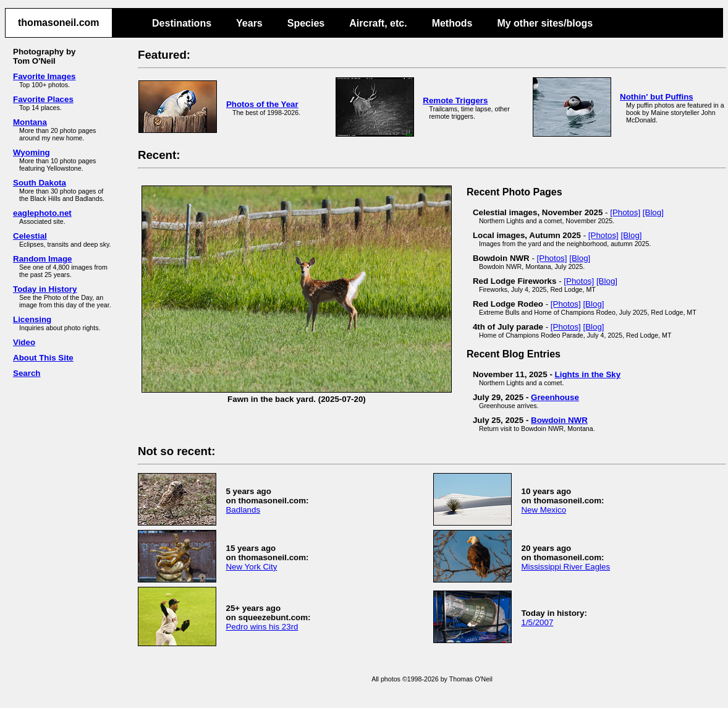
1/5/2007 (537, 622)
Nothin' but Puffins (657, 97)
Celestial (30, 236)
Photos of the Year (262, 104)
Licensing (32, 319)
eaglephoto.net (42, 213)
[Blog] (653, 212)
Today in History (45, 289)
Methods (452, 23)
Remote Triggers (455, 100)
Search (27, 373)
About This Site (43, 358)
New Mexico (544, 510)
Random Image (43, 259)
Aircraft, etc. (378, 23)
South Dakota (40, 183)
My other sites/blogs (545, 23)
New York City (251, 567)
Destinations (182, 23)
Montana (30, 122)
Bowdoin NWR (559, 420)
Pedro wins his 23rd (262, 627)
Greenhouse (555, 397)
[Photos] (625, 212)
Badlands (243, 510)
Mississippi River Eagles (565, 567)
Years (249, 23)
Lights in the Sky (588, 374)
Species (306, 23)
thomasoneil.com (59, 23)
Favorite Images (44, 76)
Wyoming (32, 152)
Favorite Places (43, 99)
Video (24, 342)
